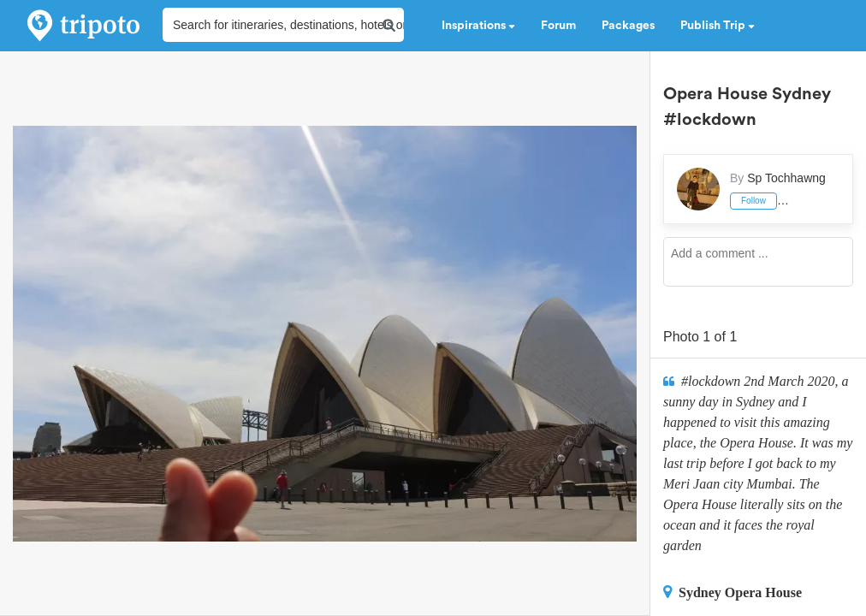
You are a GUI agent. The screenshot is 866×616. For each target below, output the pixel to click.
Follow (753, 201)
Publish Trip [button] (718, 26)
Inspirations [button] (478, 26)
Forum (558, 26)
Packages (628, 26)
